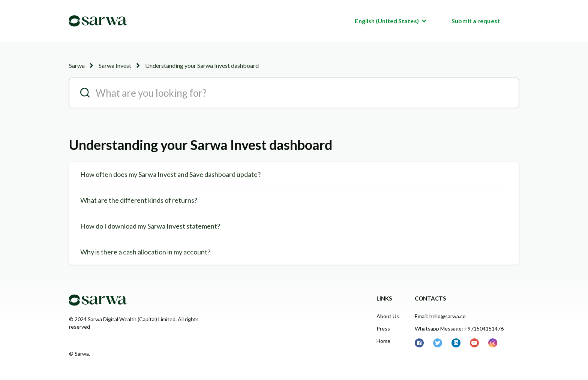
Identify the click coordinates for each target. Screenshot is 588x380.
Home (383, 341)
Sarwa (77, 65)
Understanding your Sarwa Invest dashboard (202, 65)
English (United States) (387, 21)
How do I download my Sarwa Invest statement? (150, 226)
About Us (388, 316)
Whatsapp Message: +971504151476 (459, 328)
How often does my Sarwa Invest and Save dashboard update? (170, 174)
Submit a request (476, 21)
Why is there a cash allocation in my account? (145, 252)
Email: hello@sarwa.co (440, 316)
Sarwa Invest (115, 65)
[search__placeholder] (294, 93)
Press (383, 328)
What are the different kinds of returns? (139, 200)
